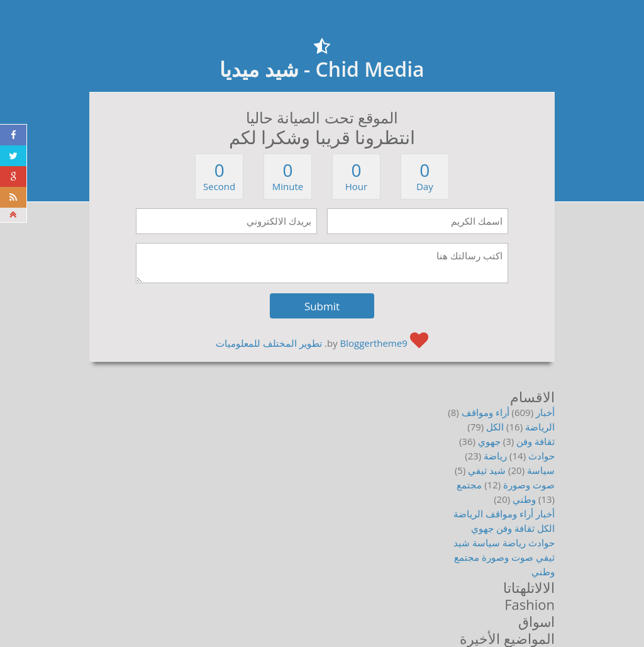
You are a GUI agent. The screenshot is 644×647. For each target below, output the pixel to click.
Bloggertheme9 (374, 343)
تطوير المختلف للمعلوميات (269, 343)
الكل (495, 427)
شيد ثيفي (487, 470)
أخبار (545, 412)
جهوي (489, 441)
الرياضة (540, 427)
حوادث (541, 456)
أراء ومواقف (486, 412)
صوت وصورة (529, 485)
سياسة (541, 470)
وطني (524, 499)
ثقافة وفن (536, 441)
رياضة (495, 456)
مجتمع (469, 485)
